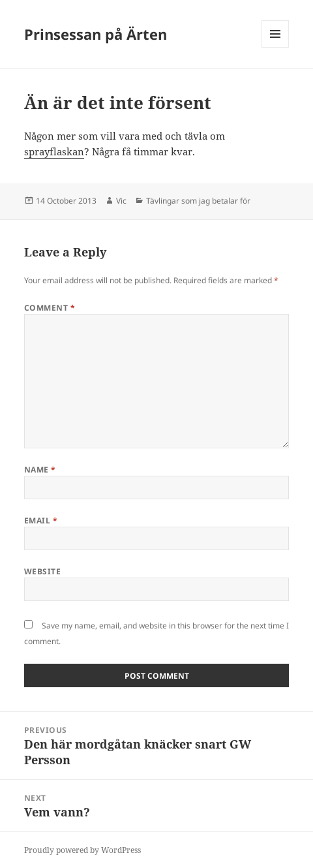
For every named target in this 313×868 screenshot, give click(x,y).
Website (42, 571)
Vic (121, 201)
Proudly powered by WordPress (82, 850)
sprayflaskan (54, 151)
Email (41, 520)
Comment (50, 308)
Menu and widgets (276, 47)
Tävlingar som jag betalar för (198, 201)
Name (40, 470)
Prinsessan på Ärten (96, 34)
